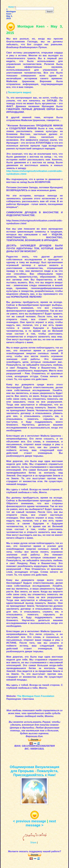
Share (33, 843)
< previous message (30, 821)
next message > (41, 823)
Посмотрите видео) (19, 92)
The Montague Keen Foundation (36, 696)
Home (11, 7)
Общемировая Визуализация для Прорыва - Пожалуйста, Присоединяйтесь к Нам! (34, 771)
